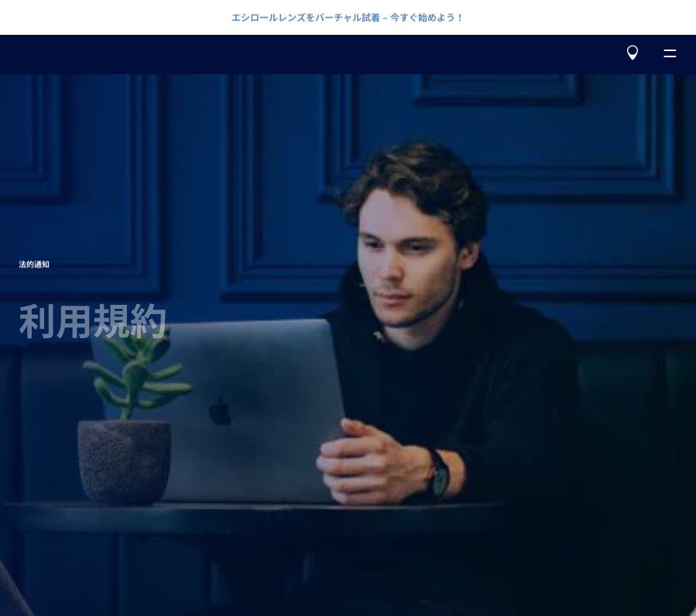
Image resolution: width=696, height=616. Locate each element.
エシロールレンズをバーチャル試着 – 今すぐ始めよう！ (348, 17)
